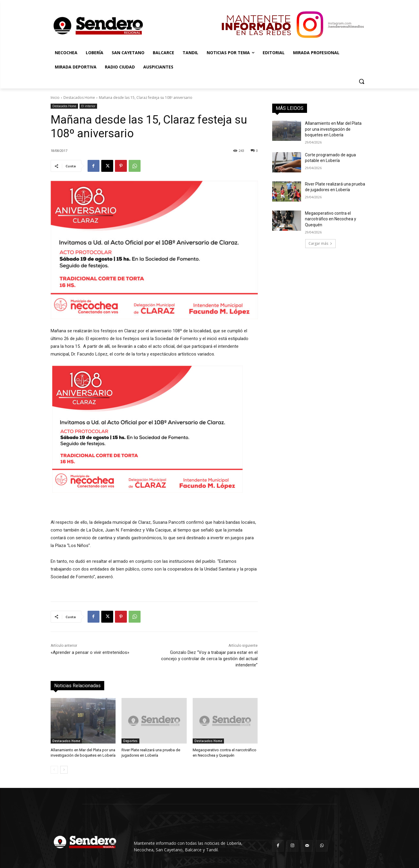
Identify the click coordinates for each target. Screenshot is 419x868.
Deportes (130, 741)
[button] (362, 81)
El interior (88, 106)
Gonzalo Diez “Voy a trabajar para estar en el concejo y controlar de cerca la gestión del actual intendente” (209, 659)
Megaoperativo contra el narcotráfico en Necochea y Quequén (331, 219)
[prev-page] (54, 770)
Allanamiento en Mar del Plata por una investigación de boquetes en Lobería (333, 129)
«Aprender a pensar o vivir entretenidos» (90, 652)
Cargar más (320, 243)
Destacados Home (79, 98)
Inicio (55, 98)
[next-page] (64, 770)
